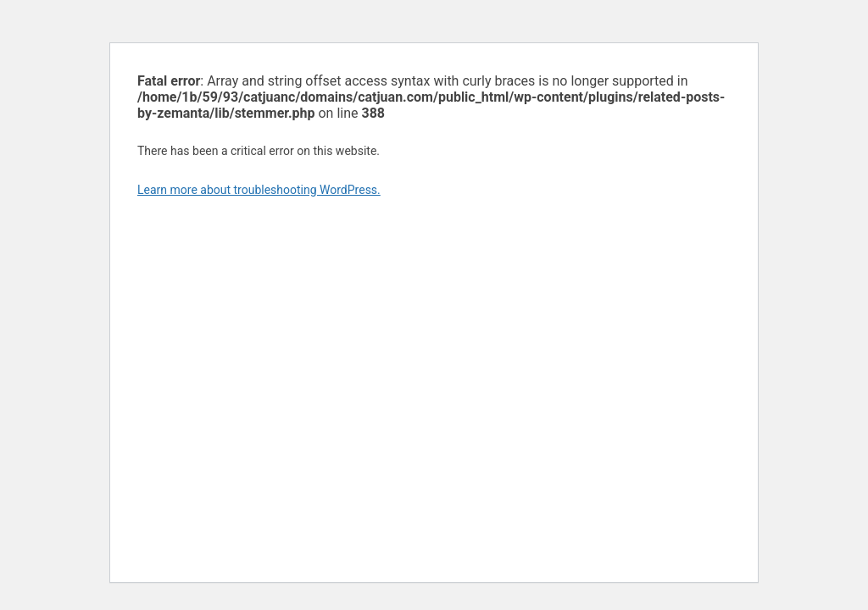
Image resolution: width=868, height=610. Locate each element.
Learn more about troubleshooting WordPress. (259, 190)
